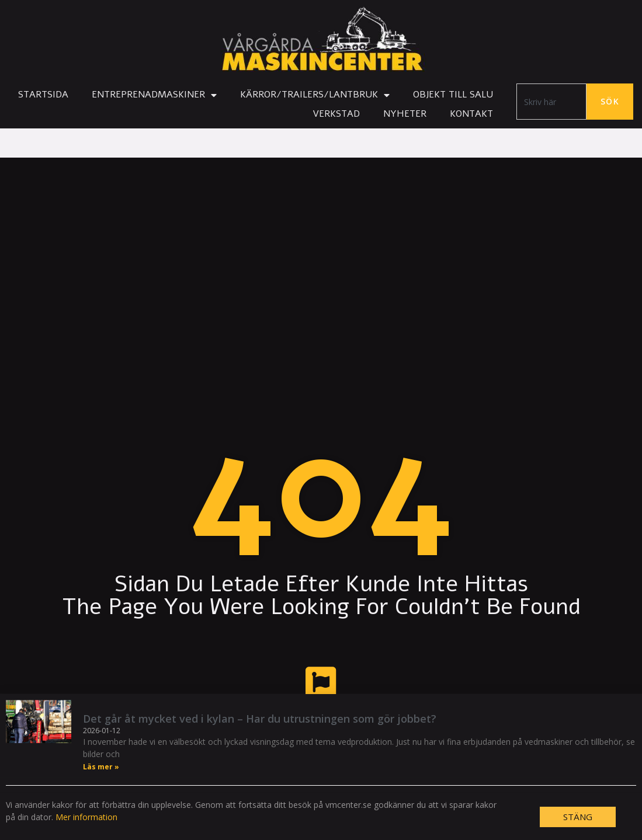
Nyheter (405, 114)
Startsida (43, 95)
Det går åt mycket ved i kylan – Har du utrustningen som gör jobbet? (260, 734)
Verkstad (336, 114)
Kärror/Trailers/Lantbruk (315, 95)
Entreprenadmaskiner (154, 95)
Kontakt (471, 114)
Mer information (86, 832)
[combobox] (551, 102)
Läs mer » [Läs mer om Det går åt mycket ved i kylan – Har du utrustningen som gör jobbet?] (101, 782)
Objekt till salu (453, 95)
